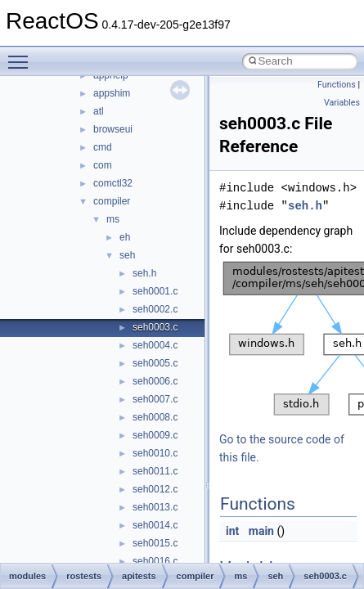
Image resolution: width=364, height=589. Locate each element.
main (261, 531)
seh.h (144, 273)
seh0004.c (155, 345)
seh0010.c (155, 453)
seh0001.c (155, 291)
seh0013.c (155, 507)
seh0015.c (155, 543)
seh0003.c (155, 327)
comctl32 (113, 183)
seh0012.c (155, 489)
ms (113, 219)
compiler (112, 201)
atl (99, 111)
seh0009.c (155, 435)
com (103, 165)
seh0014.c (155, 525)
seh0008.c (155, 417)
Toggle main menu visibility (22, 55)
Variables (342, 103)
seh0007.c (155, 399)
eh (125, 237)
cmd (103, 147)
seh (127, 255)
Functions (337, 85)
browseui (113, 129)
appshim (112, 93)
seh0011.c (155, 471)
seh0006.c (155, 381)
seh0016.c (155, 561)
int (232, 531)
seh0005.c (155, 363)
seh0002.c (155, 309)
